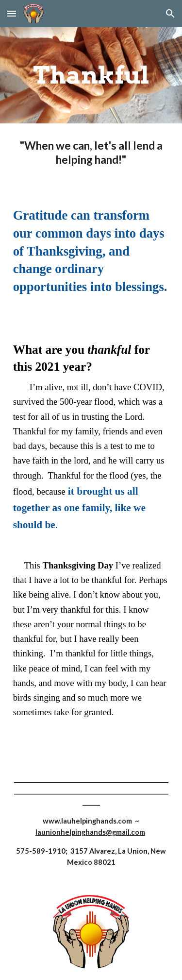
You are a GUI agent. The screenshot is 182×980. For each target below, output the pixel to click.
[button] (12, 13)
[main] (91, 75)
